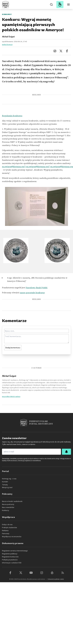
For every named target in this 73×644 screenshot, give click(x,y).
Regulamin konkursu (12, 116)
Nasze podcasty (8, 504)
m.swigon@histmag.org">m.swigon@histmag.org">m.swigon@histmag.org (38, 167)
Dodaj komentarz (13, 348)
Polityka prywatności (10, 560)
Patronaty (6, 534)
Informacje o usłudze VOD (12, 563)
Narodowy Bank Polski (36, 288)
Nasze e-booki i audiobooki (12, 501)
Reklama (5, 531)
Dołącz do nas (7, 525)
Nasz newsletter (8, 507)
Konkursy (7, 14)
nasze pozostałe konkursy (32, 293)
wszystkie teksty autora (11, 396)
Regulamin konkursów (10, 557)
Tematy (5, 485)
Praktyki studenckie (10, 528)
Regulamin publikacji (10, 554)
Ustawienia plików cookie (56, 579)
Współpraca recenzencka (12, 537)
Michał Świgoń (8, 37)
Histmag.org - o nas (9, 479)
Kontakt (5, 482)
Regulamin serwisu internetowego (15, 551)
